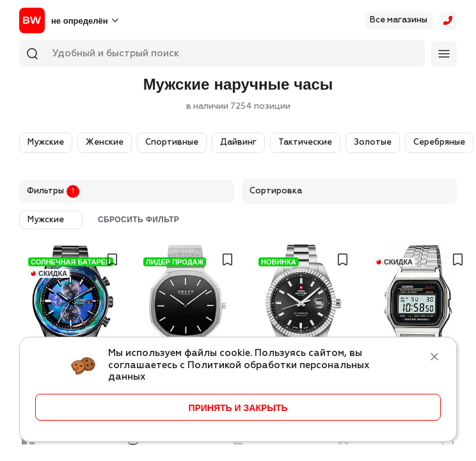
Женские (105, 142)
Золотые (373, 142)
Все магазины (399, 20)
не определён (79, 21)
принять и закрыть (238, 408)
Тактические (305, 142)
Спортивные (172, 142)
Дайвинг (238, 142)
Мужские (46, 142)
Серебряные (439, 142)
